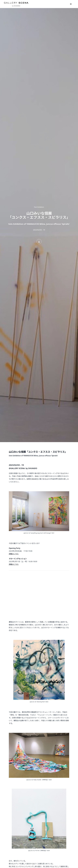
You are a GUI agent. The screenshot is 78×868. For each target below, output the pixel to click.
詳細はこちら (14, 554)
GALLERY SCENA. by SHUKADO (16, 4)
